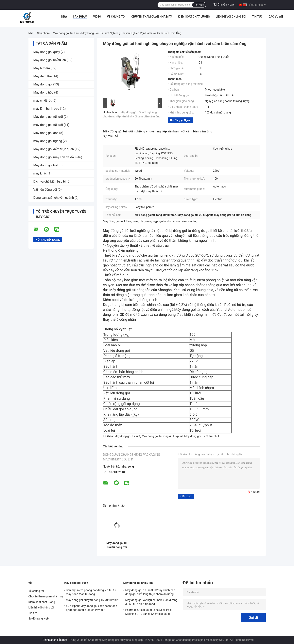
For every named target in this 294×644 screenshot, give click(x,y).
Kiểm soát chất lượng (194, 17)
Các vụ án (276, 17)
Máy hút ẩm (42, 68)
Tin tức (257, 17)
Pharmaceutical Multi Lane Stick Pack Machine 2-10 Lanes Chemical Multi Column (149, 612)
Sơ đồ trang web (39, 619)
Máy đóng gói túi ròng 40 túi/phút (162, 436)
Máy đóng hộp (43, 92)
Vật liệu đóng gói (45, 190)
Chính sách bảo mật (55, 640)
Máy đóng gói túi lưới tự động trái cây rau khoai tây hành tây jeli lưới (117, 545)
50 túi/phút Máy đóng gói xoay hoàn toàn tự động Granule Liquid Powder (92, 608)
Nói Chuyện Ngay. (224, 5)
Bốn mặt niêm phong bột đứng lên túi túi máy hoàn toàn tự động (91, 592)
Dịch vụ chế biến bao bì (50, 181)
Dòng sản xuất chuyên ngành (54, 198)
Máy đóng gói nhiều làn (50, 60)
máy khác (40, 173)
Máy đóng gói (43, 84)
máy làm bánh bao (46, 109)
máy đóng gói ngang (48, 141)
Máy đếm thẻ (43, 76)
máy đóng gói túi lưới (48, 125)
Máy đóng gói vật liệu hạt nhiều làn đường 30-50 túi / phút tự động (151, 602)
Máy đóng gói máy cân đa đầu (55, 157)
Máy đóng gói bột (46, 165)
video (97, 17)
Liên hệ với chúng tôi (231, 17)
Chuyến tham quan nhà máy (152, 17)
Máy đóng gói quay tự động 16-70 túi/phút (92, 600)
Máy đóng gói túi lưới (66, 33)
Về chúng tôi (116, 17)
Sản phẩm (80, 17)
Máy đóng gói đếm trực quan (54, 149)
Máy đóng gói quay (47, 52)
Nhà (64, 17)
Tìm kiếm (199, 5)
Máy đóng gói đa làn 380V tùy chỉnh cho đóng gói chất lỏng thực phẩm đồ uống (150, 592)
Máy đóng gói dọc (46, 133)
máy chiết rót (43, 101)
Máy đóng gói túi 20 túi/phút (202, 436)
